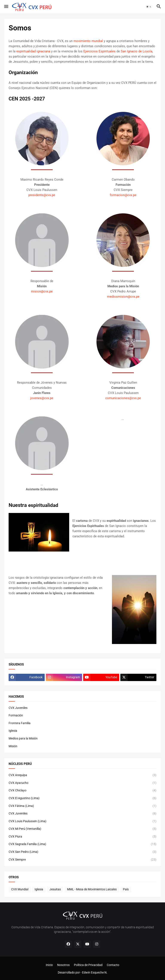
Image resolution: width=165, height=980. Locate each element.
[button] (6, 7)
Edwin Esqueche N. (95, 972)
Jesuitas (55, 889)
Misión (13, 746)
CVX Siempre (82, 860)
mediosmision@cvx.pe (123, 297)
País (126, 889)
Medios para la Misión (23, 738)
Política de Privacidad (88, 965)
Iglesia (13, 731)
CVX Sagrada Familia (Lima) (82, 844)
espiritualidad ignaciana (33, 51)
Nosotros (63, 965)
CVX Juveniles (18, 708)
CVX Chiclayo (82, 791)
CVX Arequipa (82, 775)
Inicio (49, 965)
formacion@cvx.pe (123, 195)
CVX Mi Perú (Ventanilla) (82, 829)
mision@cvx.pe (42, 291)
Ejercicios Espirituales (99, 51)
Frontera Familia (20, 723)
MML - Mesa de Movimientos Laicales (92, 889)
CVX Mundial (20, 889)
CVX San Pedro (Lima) (82, 852)
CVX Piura (82, 837)
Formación (16, 715)
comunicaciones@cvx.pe (123, 398)
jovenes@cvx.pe (42, 398)
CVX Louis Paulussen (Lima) (82, 821)
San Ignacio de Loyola (137, 51)
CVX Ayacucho (82, 783)
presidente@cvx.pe (42, 195)
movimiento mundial (88, 41)
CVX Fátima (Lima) (82, 806)
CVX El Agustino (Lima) (82, 798)
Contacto (113, 965)
